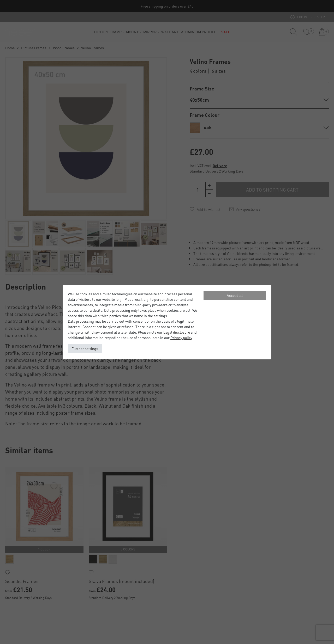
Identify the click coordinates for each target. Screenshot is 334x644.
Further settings (85, 348)
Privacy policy (181, 338)
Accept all (235, 295)
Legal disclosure (177, 332)
